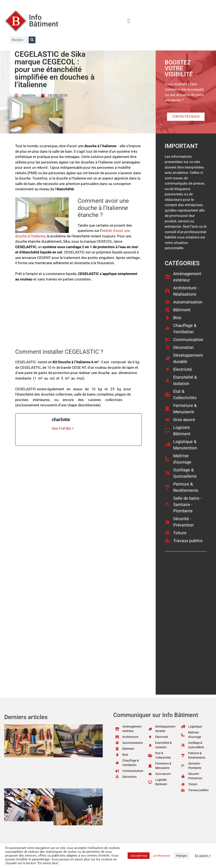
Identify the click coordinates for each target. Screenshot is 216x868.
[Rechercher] (32, 40)
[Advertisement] (78, 317)
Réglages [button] (182, 856)
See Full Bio (61, 428)
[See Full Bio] (73, 428)
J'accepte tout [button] (139, 856)
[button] (129, 21)
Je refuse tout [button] (161, 856)
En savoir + (203, 856)
